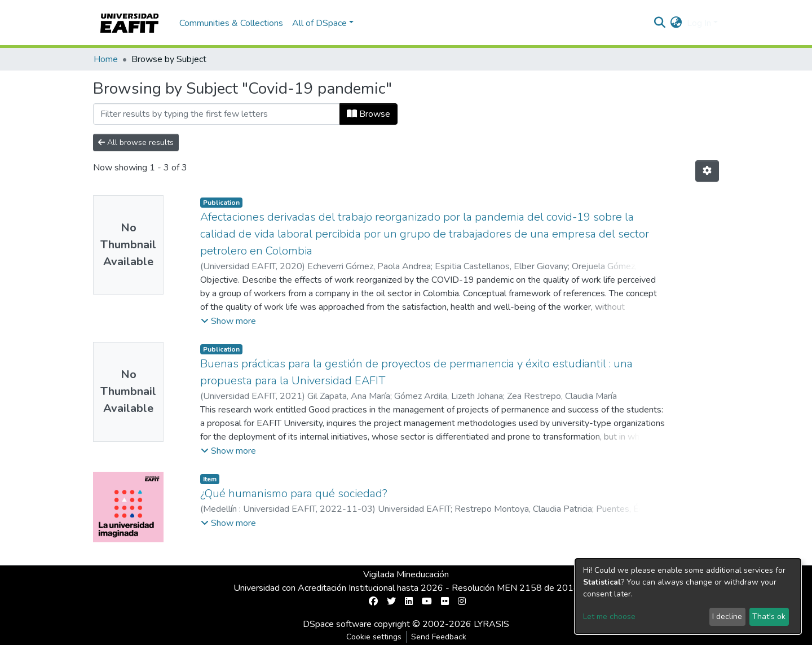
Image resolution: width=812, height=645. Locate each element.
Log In (699, 23)
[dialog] (688, 596)
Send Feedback (439, 637)
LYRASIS (491, 624)
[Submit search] (660, 23)
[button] (676, 23)
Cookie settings (374, 637)
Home (106, 59)
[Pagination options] (707, 171)
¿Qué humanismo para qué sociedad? (294, 493)
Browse (369, 114)
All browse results (136, 142)
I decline (727, 617)
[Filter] (217, 114)
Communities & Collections (231, 23)
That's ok (769, 617)
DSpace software (337, 624)
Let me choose (609, 617)
